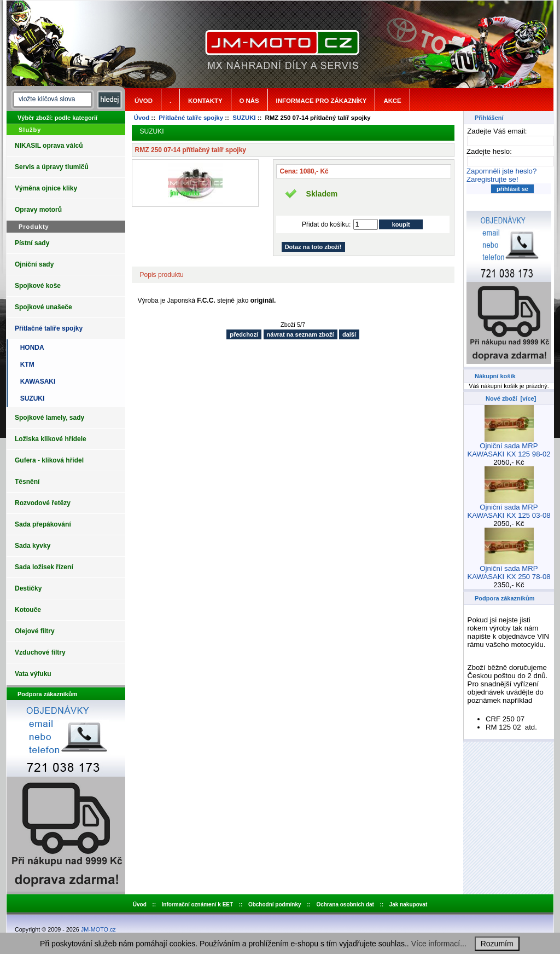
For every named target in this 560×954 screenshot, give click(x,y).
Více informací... (439, 944)
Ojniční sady (34, 264)
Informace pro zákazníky (322, 101)
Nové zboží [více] (511, 398)
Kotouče (28, 610)
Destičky (28, 588)
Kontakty (205, 101)
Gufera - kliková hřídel (49, 460)
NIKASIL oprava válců (49, 146)
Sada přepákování (43, 524)
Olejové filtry (35, 631)
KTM (25, 365)
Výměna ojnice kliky (46, 188)
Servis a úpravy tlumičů (52, 167)
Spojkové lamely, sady (49, 418)
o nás (249, 101)
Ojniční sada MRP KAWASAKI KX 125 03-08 (509, 508)
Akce (392, 101)
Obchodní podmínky (275, 904)
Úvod (144, 101)
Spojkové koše (38, 286)
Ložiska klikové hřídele (51, 439)
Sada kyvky (33, 546)
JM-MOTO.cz (98, 929)
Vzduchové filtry (40, 652)
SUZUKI (244, 118)
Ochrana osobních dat (345, 904)
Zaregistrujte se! (492, 179)
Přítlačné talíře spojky (191, 118)
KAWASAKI (36, 381)
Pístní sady (32, 243)
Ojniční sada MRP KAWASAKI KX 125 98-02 (509, 447)
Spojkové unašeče (43, 307)
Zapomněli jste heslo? (501, 171)
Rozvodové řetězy (43, 503)
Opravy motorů (38, 210)
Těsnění (27, 482)
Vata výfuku (33, 674)
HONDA (30, 348)
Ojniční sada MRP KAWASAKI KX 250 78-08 (509, 569)
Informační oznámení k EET (198, 904)
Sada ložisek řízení (44, 567)
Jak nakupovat (408, 904)
